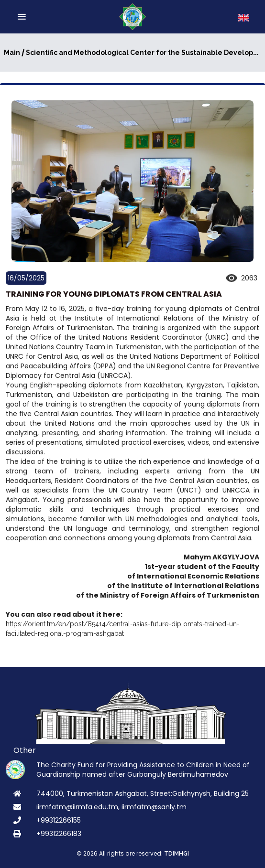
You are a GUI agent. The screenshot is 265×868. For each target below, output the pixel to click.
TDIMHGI (177, 854)
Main (12, 53)
